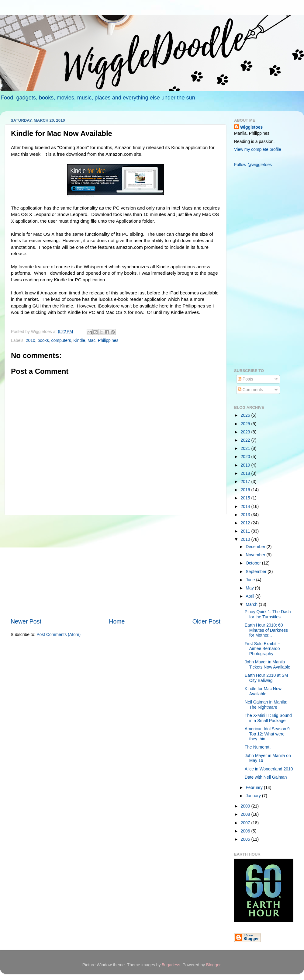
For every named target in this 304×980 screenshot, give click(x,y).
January (254, 796)
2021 (246, 448)
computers (61, 340)
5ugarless (171, 965)
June (251, 580)
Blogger (213, 965)
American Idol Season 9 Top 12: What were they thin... (267, 734)
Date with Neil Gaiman (266, 777)
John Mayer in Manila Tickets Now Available (268, 664)
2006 (246, 831)
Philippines (108, 340)
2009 (246, 806)
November (256, 555)
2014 (246, 506)
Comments (250, 390)
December (256, 547)
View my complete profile (258, 149)
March (252, 604)
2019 (246, 465)
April (250, 596)
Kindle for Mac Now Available (263, 691)
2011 (246, 531)
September (257, 572)
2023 (246, 432)
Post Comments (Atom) (59, 634)
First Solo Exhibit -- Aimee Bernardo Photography (263, 649)
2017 (246, 481)
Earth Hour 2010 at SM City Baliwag (266, 678)
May (250, 588)
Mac (92, 340)
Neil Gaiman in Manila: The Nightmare (266, 705)
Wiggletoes (251, 127)
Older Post (206, 621)
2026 (246, 415)
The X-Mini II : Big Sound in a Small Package (268, 718)
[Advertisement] (116, 566)
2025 (246, 424)
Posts (245, 379)
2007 (246, 823)
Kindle (79, 340)
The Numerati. (258, 747)
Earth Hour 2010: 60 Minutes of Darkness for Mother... (266, 630)
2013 (246, 515)
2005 (246, 839)
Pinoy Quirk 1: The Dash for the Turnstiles (268, 614)
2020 (246, 457)
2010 (31, 340)
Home (117, 621)
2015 (246, 498)
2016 (246, 490)
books (43, 340)
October (254, 563)
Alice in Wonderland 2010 (269, 769)
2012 (246, 523)
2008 (246, 814)
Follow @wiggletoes (253, 165)
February (255, 787)
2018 (246, 473)
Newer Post (26, 621)
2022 (246, 440)
